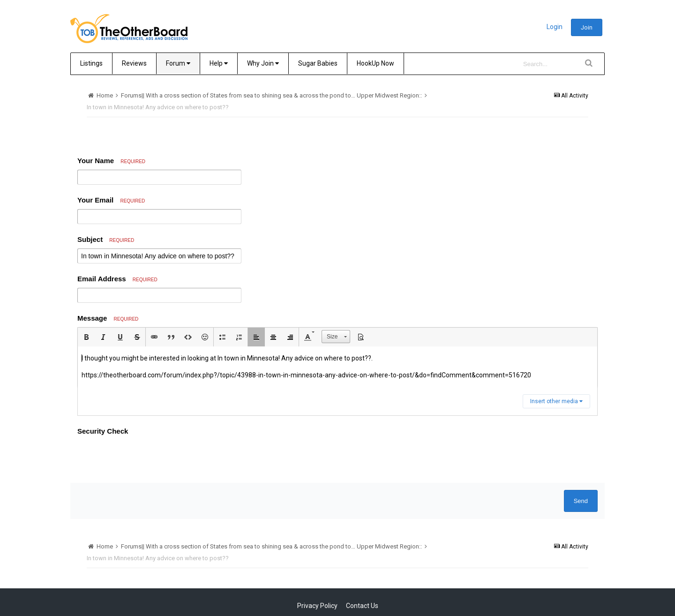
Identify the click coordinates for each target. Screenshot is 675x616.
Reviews (134, 63)
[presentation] (149, 458)
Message (108, 318)
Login (555, 27)
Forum (178, 63)
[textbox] (337, 367)
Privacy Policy (317, 606)
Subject (106, 239)
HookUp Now (375, 63)
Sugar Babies (318, 63)
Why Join (263, 63)
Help (219, 63)
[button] (86, 337)
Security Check (103, 431)
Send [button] (581, 501)
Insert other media (556, 401)
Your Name (111, 161)
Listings (91, 63)
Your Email (111, 200)
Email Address (117, 279)
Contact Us (362, 606)
